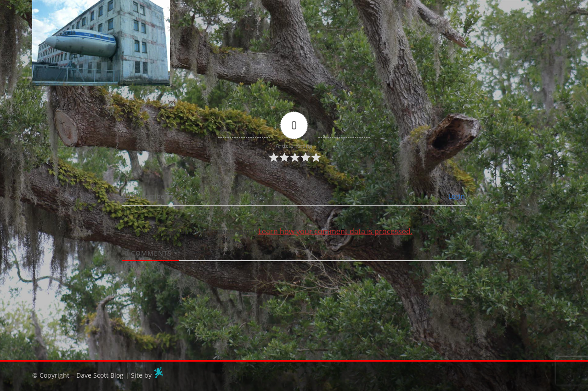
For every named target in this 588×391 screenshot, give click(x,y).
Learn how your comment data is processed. (335, 231)
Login (456, 196)
